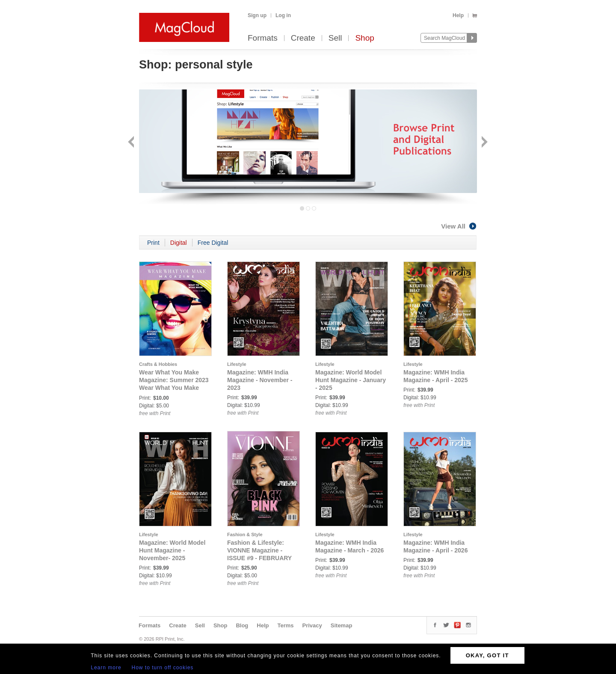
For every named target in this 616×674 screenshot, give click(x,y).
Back (132, 143)
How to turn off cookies (163, 668)
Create (303, 38)
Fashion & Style (245, 534)
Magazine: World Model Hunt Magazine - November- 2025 (172, 550)
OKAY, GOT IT (487, 655)
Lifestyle (237, 364)
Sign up (257, 15)
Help (458, 15)
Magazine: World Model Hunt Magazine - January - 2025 (351, 380)
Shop (364, 38)
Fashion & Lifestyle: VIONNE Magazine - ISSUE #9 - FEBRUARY (259, 550)
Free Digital (213, 243)
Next (484, 143)
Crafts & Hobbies (158, 364)
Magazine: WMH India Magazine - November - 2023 (260, 380)
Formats (263, 38)
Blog (242, 625)
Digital (179, 243)
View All (459, 226)
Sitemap (342, 625)
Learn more (106, 668)
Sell (335, 38)
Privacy (312, 625)
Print (153, 243)
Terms (285, 625)
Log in (283, 15)
